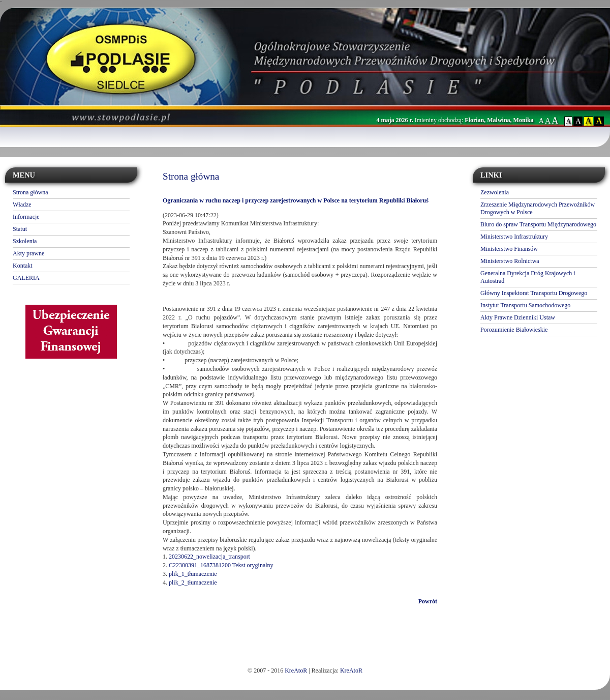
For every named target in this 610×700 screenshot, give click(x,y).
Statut (20, 229)
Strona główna (30, 192)
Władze (22, 205)
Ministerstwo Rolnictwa (510, 261)
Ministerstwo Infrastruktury (514, 237)
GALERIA (26, 278)
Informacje (26, 217)
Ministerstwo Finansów (509, 249)
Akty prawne (28, 253)
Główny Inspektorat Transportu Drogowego (534, 293)
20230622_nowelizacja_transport (209, 557)
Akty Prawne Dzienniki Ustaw (518, 317)
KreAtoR (296, 670)
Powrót (428, 601)
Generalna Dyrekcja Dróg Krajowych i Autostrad (528, 277)
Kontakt (23, 266)
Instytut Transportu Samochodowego (525, 305)
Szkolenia (25, 241)
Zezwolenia (495, 192)
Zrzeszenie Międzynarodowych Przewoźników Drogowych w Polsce (538, 208)
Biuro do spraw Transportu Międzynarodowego (538, 224)
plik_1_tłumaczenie (193, 574)
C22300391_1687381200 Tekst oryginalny (221, 565)
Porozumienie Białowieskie (514, 330)
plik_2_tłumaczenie (193, 582)
